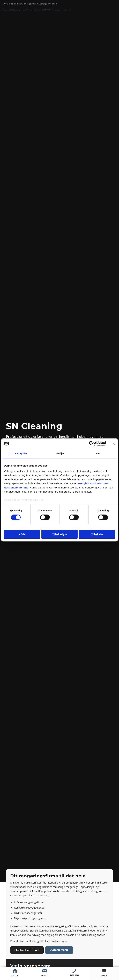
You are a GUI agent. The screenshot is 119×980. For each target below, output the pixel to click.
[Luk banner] (114, 444)
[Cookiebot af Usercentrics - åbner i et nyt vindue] (91, 444)
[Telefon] (74, 971)
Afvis (22, 534)
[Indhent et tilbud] (27, 950)
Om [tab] (98, 453)
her (41, 500)
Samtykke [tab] (21, 453)
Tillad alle (97, 534)
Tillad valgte (59, 534)
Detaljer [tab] (59, 453)
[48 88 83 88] (59, 950)
